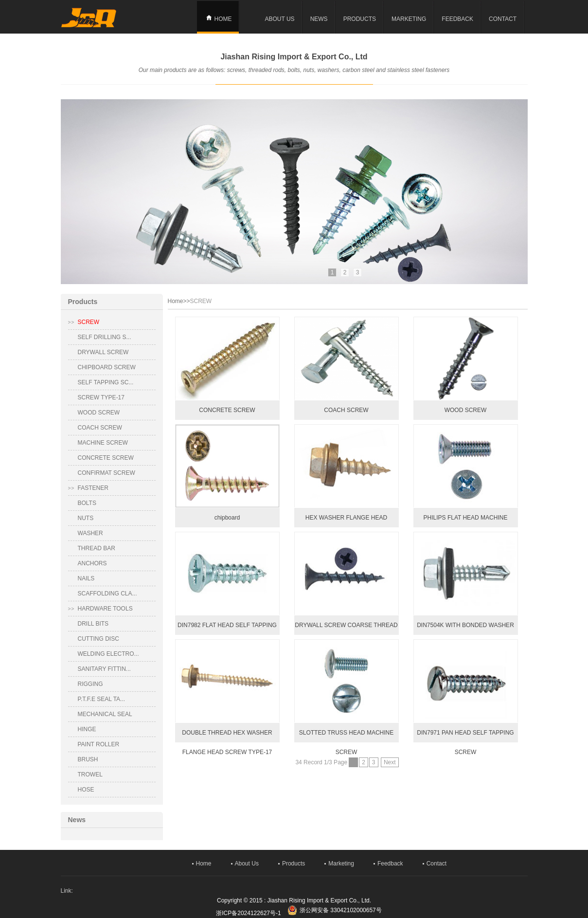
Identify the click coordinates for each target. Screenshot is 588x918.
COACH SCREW (100, 428)
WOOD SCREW (99, 413)
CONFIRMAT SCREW (107, 473)
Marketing (409, 19)
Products (360, 19)
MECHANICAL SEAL (105, 714)
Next (390, 762)
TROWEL (90, 774)
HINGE (87, 729)
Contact (503, 19)
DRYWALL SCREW (103, 352)
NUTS (86, 518)
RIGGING (90, 684)
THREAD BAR (97, 548)
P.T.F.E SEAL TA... (102, 699)
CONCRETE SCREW (106, 458)
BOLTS (87, 503)
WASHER (90, 533)
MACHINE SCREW (103, 443)
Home (223, 19)
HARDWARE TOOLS (105, 609)
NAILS (86, 578)
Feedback (457, 19)
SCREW (89, 322)
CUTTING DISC (98, 639)
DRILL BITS (93, 624)
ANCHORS (92, 563)
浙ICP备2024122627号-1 (248, 913)
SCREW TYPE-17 (101, 397)
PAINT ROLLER (99, 744)
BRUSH (88, 759)
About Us (280, 19)
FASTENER (93, 488)
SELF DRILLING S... (105, 337)
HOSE (86, 790)
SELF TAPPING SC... (106, 382)
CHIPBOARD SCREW (107, 367)
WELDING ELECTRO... (108, 654)
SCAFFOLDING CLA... (107, 594)
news (319, 19)
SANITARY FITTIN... (104, 669)
